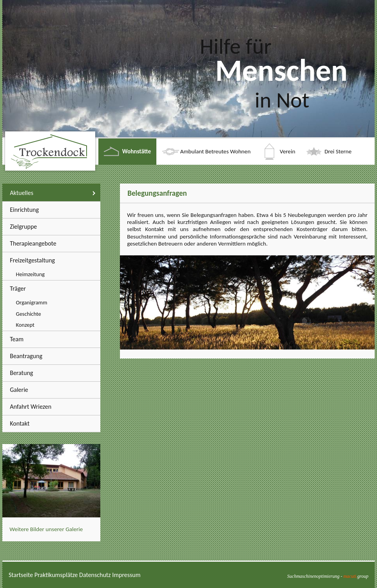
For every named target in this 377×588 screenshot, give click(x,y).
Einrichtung (24, 210)
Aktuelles (22, 193)
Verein (288, 151)
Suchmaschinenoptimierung (313, 576)
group (356, 576)
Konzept (25, 325)
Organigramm (32, 302)
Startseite (21, 575)
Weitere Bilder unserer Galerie (46, 529)
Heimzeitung (30, 274)
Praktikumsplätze (56, 575)
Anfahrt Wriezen (31, 407)
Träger (18, 289)
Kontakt (20, 423)
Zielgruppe (23, 227)
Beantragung (26, 356)
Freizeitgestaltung (32, 260)
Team (17, 339)
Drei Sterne (338, 151)
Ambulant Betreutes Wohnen (216, 151)
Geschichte (29, 314)
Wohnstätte (137, 151)
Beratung (21, 373)
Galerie (19, 390)
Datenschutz (95, 575)
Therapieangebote (33, 243)
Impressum (126, 575)
